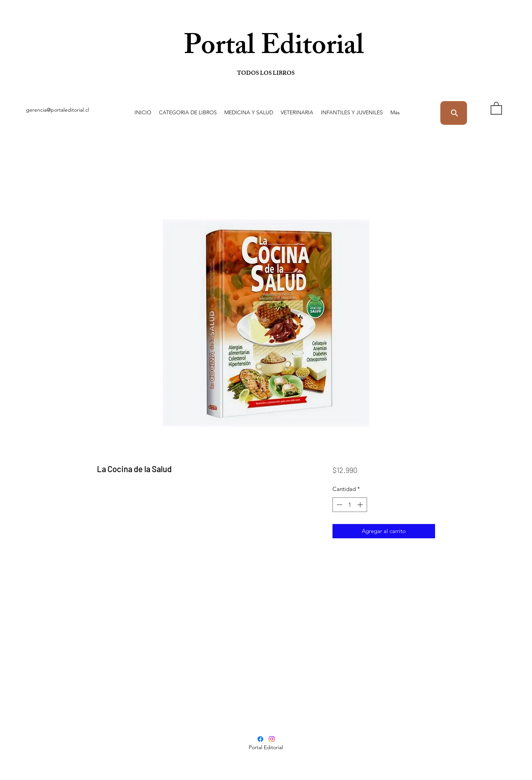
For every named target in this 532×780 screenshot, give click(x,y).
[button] (188, 112)
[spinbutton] (350, 505)
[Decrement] (339, 505)
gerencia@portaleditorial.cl (57, 110)
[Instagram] (272, 739)
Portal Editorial (238, 49)
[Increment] (361, 505)
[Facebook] (260, 739)
